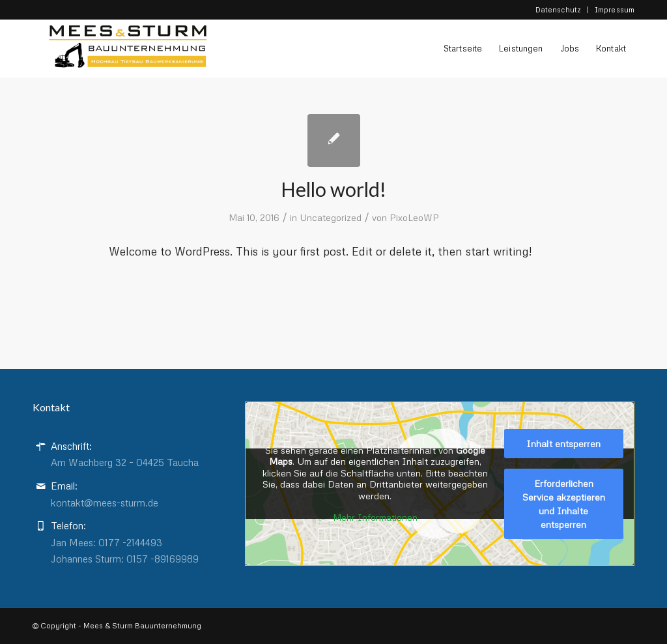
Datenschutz (558, 9)
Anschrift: (71, 446)
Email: (64, 486)
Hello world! (333, 189)
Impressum (615, 9)
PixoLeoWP (414, 217)
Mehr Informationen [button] (375, 517)
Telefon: (68, 525)
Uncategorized (331, 217)
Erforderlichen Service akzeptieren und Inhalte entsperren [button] (564, 503)
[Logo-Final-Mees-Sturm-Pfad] (120, 51)
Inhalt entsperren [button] (564, 443)
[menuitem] (559, 10)
